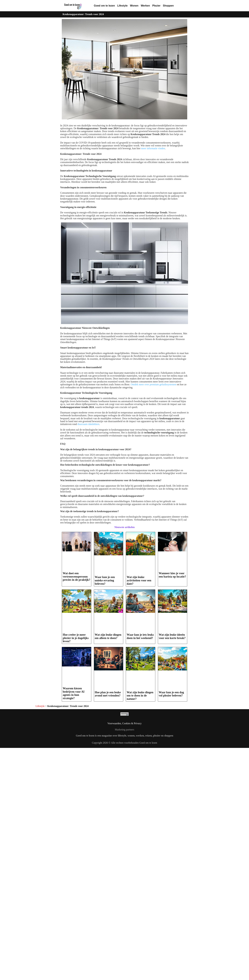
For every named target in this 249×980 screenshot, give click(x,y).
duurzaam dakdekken (88, 424)
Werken (145, 6)
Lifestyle (122, 6)
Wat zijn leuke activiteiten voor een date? (139, 580)
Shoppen (168, 6)
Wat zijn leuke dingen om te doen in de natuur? (140, 696)
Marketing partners (124, 730)
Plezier (156, 6)
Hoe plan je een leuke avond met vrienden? (108, 694)
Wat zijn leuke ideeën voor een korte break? (172, 636)
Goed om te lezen (104, 6)
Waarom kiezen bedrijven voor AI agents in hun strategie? (74, 693)
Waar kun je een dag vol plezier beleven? (171, 694)
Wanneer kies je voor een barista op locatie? (172, 575)
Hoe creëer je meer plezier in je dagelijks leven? (76, 638)
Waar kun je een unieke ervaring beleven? (105, 580)
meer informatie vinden (153, 148)
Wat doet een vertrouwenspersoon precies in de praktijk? (76, 577)
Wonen (134, 6)
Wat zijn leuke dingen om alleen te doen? (108, 636)
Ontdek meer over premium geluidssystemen (153, 384)
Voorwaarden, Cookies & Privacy (125, 723)
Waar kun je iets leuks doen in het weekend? (140, 636)
